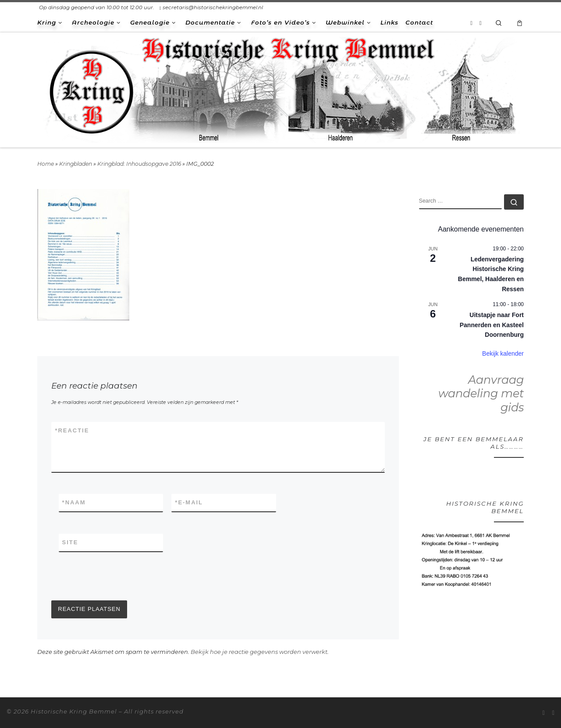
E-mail (189, 503)
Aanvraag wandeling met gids (481, 394)
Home (46, 164)
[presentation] (118, 576)
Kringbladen (76, 164)
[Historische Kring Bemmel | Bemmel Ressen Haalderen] (280, 88)
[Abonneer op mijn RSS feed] (471, 23)
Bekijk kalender (503, 353)
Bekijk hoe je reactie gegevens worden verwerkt (259, 652)
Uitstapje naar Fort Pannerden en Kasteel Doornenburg (492, 325)
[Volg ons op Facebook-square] (481, 23)
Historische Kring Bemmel (74, 711)
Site (70, 542)
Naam (74, 503)
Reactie (72, 431)
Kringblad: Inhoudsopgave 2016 (139, 164)
